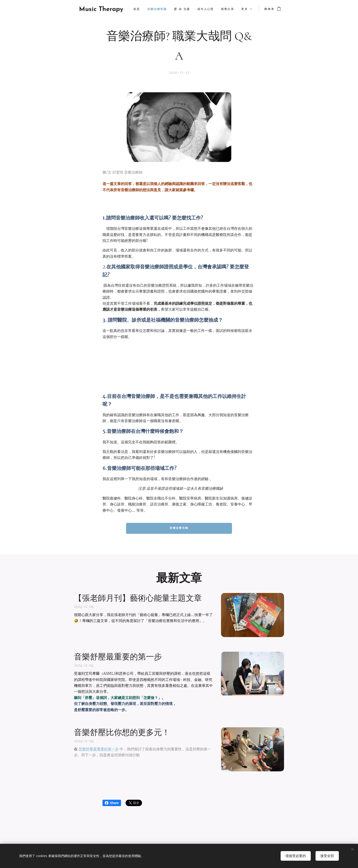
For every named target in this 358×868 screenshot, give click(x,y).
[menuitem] (155, 9)
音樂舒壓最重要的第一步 (99, 749)
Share (112, 803)
